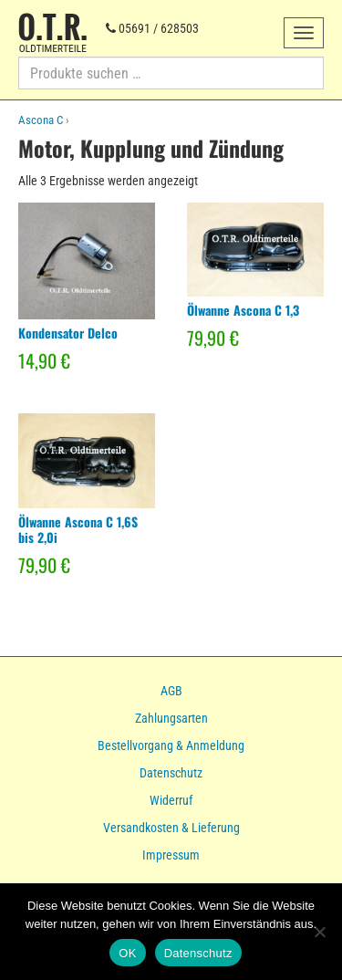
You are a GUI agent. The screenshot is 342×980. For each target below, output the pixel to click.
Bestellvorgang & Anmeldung (171, 745)
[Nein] (319, 932)
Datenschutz (171, 773)
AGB (171, 691)
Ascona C (41, 120)
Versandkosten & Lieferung (171, 828)
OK (127, 953)
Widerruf (171, 800)
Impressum (171, 855)
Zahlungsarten (171, 718)
